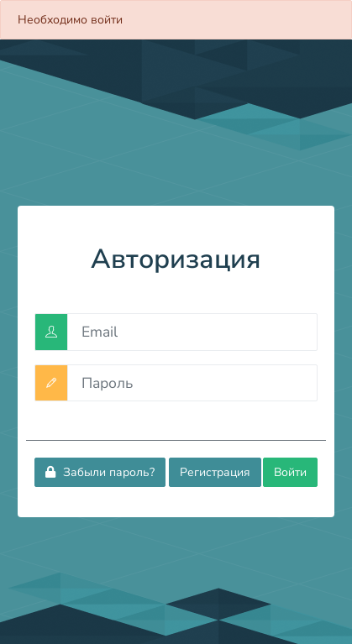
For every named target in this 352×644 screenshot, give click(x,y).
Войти (290, 472)
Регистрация (215, 472)
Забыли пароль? (100, 472)
